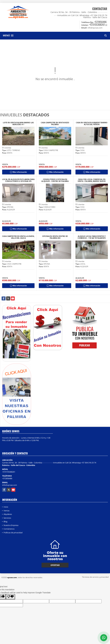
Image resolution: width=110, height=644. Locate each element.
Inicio (6, 507)
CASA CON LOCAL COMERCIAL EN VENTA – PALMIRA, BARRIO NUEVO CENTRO (92, 180)
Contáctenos (9, 529)
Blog (5, 521)
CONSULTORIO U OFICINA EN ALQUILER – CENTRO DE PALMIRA (55, 180)
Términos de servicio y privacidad (95, 577)
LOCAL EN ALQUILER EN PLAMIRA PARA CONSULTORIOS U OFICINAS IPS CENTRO (18, 180)
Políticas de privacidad (13, 533)
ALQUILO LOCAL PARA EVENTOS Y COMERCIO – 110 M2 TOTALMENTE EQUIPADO (92, 237)
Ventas (7, 511)
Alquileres (8, 514)
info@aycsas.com (10, 485)
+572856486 (100, 22)
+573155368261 (97, 25)
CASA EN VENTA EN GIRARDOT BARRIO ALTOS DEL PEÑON (92, 124)
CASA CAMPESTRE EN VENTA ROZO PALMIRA (55, 124)
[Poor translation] (10, 597)
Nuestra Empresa (11, 525)
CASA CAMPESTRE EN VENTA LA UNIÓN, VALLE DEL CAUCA (18, 237)
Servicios (7, 518)
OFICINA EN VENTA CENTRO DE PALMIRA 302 (55, 237)
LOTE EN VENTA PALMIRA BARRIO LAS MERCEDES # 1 (18, 124)
